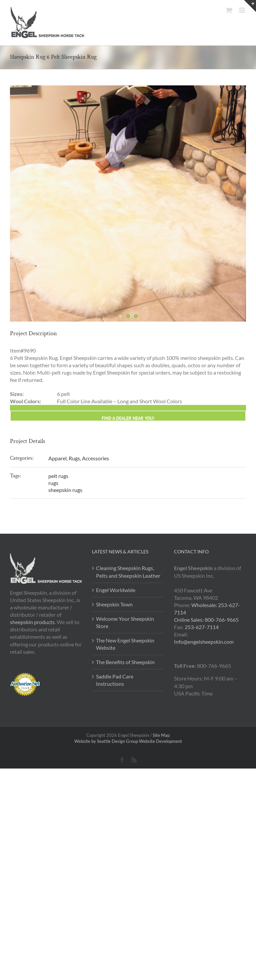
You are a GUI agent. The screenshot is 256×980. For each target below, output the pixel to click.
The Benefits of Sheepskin (125, 662)
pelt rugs (58, 476)
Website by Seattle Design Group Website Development (128, 741)
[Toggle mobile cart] (229, 10)
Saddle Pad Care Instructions (115, 680)
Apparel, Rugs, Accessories (79, 458)
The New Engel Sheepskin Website (125, 644)
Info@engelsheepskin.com (204, 642)
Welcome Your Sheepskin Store (125, 622)
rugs (53, 483)
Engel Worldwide (116, 590)
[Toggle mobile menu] (242, 10)
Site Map (161, 735)
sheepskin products (32, 622)
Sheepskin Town (114, 604)
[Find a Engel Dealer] (128, 557)
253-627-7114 (202, 627)
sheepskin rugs (65, 490)
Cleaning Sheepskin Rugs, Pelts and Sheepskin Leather (128, 572)
